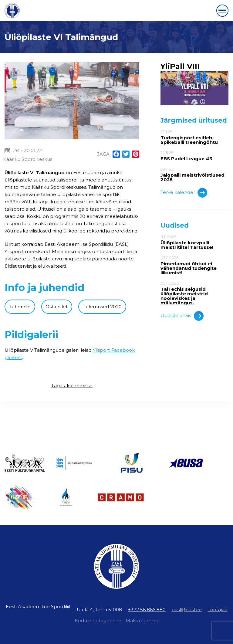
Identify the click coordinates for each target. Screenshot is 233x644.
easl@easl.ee (187, 610)
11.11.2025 (194, 242)
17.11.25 (194, 137)
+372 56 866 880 (147, 610)
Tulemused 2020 (102, 307)
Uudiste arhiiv (182, 316)
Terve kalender (184, 193)
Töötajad (218, 610)
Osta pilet (57, 307)
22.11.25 (194, 156)
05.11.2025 (194, 293)
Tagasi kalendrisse (72, 386)
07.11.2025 (194, 265)
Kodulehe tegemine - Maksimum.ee (116, 620)
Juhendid (20, 307)
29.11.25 (194, 174)
